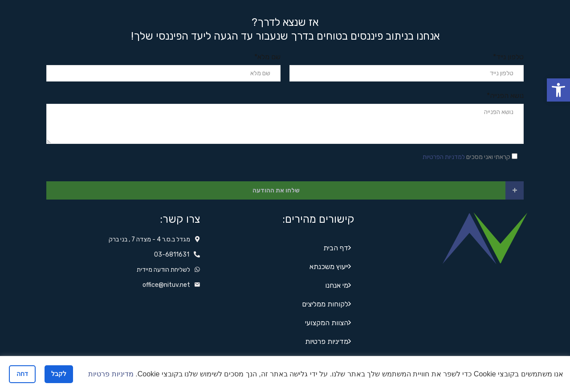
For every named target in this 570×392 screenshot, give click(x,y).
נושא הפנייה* (505, 96)
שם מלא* (267, 57)
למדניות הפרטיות (444, 157)
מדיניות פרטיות (111, 374)
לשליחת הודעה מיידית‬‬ (163, 270)
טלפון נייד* (508, 57)
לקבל (59, 374)
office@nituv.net (166, 285)
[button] (558, 90)
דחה (22, 374)
